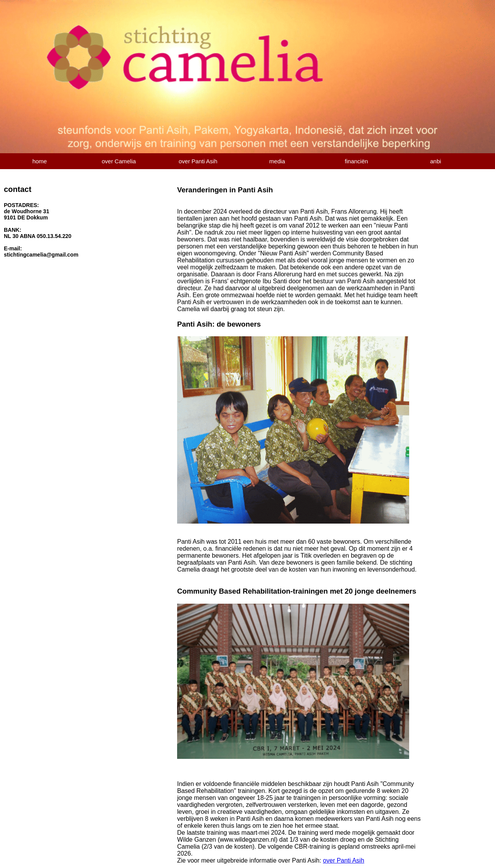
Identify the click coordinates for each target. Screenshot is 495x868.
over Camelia (119, 161)
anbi (435, 161)
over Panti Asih (198, 161)
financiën (357, 161)
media (277, 161)
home (40, 161)
